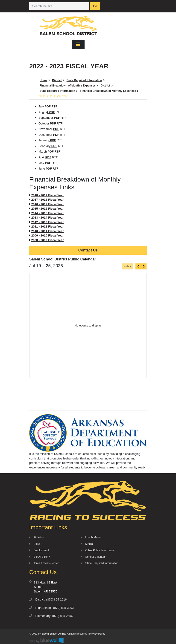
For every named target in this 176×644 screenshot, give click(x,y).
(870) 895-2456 (63, 616)
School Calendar (93, 557)
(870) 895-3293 (63, 608)
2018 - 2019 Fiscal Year (48, 195)
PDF (48, 106)
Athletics (37, 537)
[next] (144, 266)
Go (95, 6)
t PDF (51, 112)
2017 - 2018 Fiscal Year (48, 200)
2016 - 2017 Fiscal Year (48, 204)
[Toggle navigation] (78, 44)
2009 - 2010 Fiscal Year (48, 235)
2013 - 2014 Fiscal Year (48, 218)
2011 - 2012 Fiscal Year (48, 227)
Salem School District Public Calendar (63, 259)
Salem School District (54, 634)
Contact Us (88, 250)
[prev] (138, 266)
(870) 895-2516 (57, 599)
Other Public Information (98, 550)
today (127, 266)
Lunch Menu (91, 537)
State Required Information (100, 563)
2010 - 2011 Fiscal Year (48, 231)
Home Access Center (44, 563)
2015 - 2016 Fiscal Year (48, 209)
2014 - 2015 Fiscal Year (48, 213)
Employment (39, 550)
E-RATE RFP (40, 557)
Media (87, 544)
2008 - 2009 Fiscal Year (48, 240)
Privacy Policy (97, 634)
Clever (35, 544)
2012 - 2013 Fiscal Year (48, 222)
